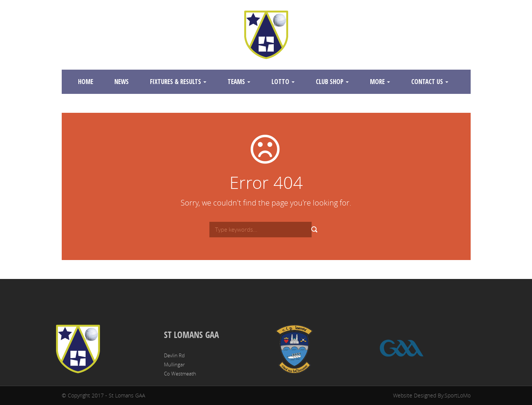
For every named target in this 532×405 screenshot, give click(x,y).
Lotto (283, 82)
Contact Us (430, 82)
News (122, 82)
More (380, 82)
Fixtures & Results (178, 82)
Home (86, 82)
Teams (239, 82)
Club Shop (332, 82)
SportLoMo (458, 395)
